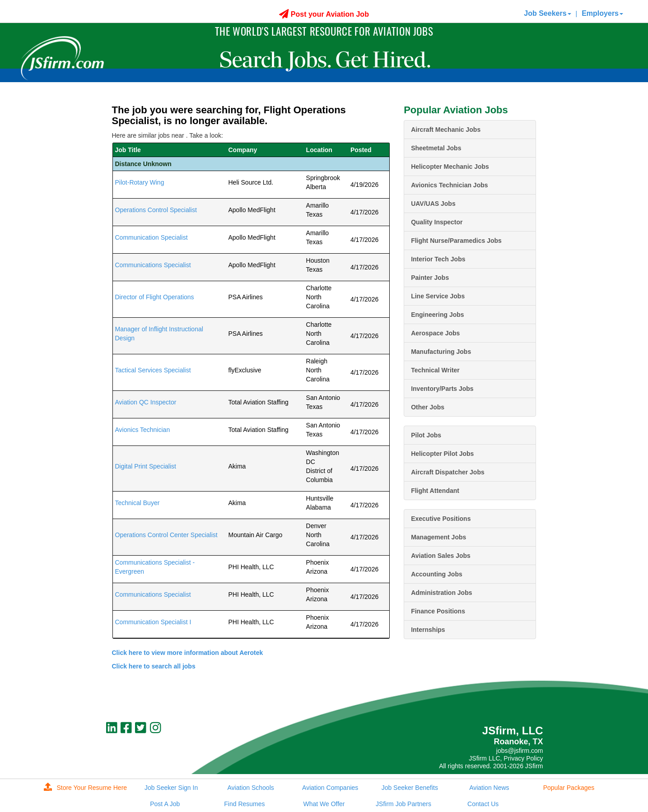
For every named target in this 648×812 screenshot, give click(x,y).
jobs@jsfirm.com (520, 751)
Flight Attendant (435, 491)
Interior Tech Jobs (438, 259)
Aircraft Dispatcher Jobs (448, 472)
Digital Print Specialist (146, 466)
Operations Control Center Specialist (166, 535)
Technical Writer (435, 370)
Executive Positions (441, 519)
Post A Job (165, 804)
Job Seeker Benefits (410, 788)
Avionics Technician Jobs (449, 185)
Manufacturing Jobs (441, 352)
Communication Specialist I (153, 622)
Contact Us (483, 804)
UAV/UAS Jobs (433, 204)
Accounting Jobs (437, 574)
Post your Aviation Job (324, 14)
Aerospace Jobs (435, 333)
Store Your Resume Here (85, 788)
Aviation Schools (251, 788)
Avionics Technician (143, 430)
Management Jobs (438, 537)
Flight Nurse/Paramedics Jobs (456, 241)
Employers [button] (602, 13)
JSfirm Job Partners (403, 804)
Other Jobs (428, 407)
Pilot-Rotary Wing (140, 182)
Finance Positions (438, 611)
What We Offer (324, 804)
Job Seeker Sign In (171, 788)
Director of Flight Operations (155, 297)
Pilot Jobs (426, 435)
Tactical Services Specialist (153, 370)
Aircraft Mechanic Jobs (446, 130)
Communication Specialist (152, 237)
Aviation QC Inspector (146, 402)
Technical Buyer (138, 503)
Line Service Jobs (438, 296)
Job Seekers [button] (547, 13)
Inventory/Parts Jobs (442, 389)
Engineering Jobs (437, 315)
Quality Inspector (437, 222)
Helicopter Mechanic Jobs (450, 167)
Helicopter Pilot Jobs (442, 454)
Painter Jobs (430, 278)
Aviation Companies (330, 788)
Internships (428, 630)
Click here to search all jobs (154, 666)
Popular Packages (569, 788)
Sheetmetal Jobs (436, 148)
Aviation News (489, 788)
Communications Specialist (153, 265)
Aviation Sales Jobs (441, 556)
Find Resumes (244, 804)
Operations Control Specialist (156, 210)
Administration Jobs (441, 593)
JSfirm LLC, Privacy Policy (506, 758)
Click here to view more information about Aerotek (188, 653)
